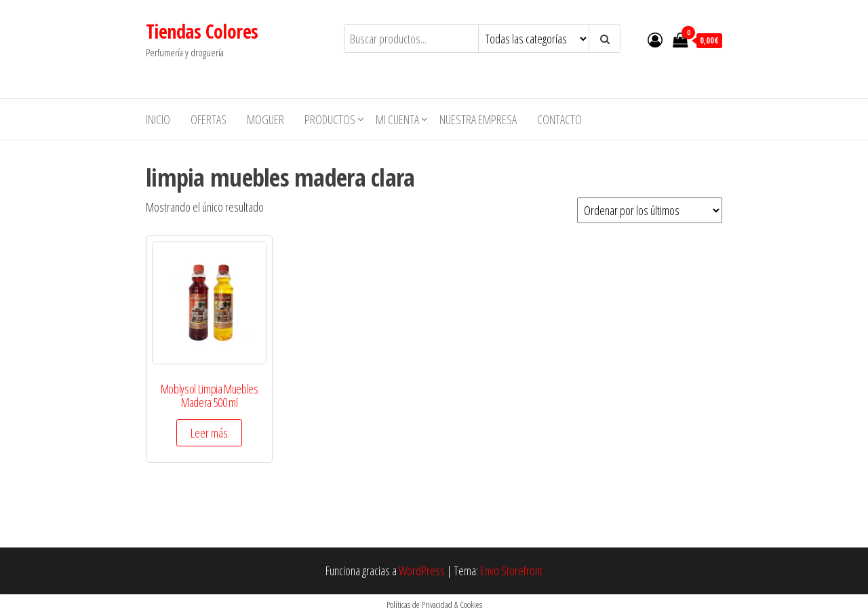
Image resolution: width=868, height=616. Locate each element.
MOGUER (265, 119)
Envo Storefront (511, 571)
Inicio (158, 119)
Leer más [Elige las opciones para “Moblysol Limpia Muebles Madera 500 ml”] (209, 433)
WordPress (422, 571)
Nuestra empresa (478, 119)
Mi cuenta (397, 119)
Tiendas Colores (202, 31)
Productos (330, 119)
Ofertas (209, 119)
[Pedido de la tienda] (650, 210)
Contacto (559, 119)
